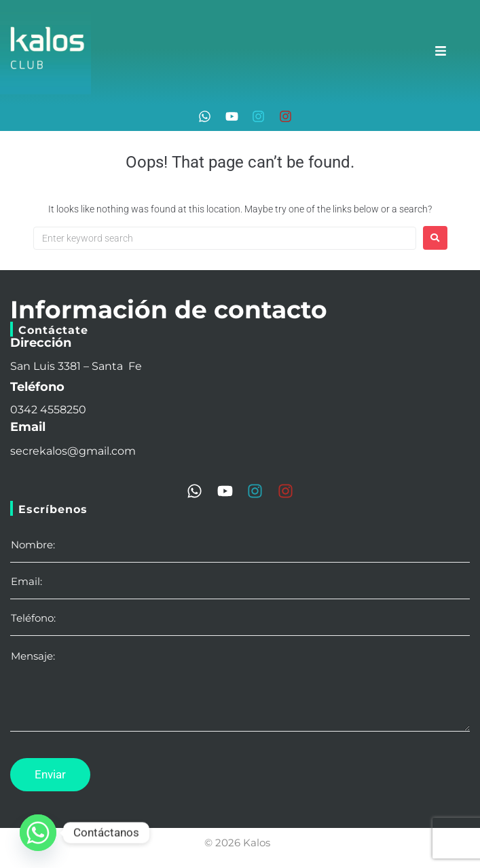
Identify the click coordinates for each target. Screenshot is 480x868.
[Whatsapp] (38, 833)
